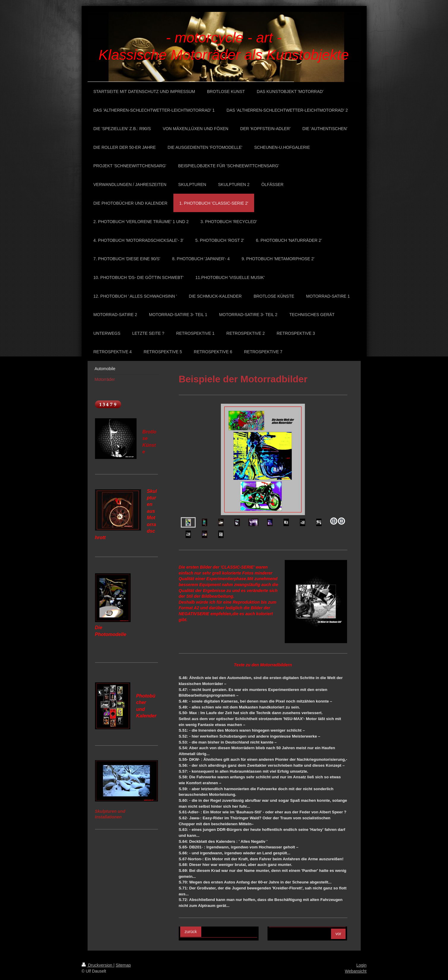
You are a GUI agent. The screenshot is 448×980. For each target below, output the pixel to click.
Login (361, 965)
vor (338, 934)
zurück (191, 932)
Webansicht (356, 971)
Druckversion (98, 965)
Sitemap (123, 965)
